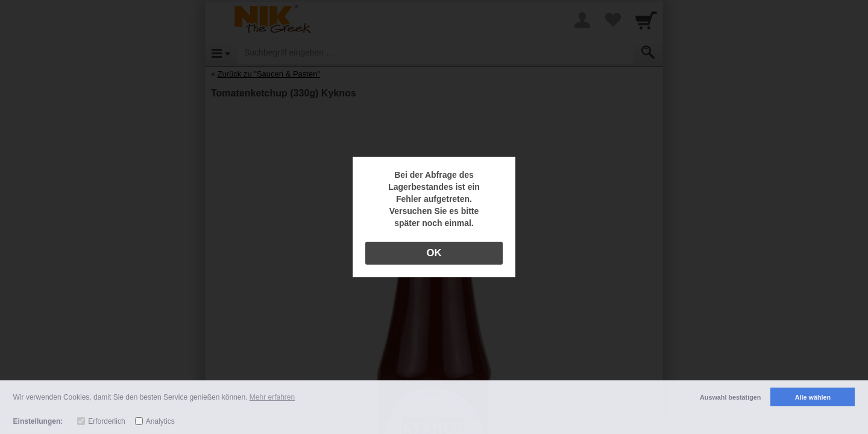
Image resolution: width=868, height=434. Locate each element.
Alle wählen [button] (813, 397)
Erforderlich (106, 421)
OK (434, 253)
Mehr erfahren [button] (272, 397)
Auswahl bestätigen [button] (730, 397)
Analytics (160, 421)
